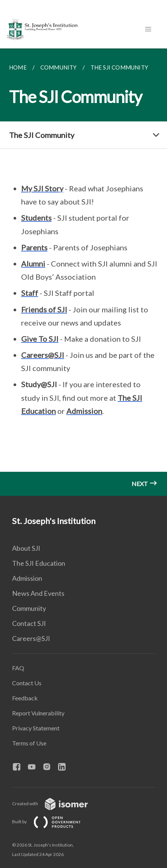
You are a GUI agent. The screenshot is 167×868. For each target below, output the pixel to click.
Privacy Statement (36, 728)
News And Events (38, 593)
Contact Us (27, 683)
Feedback (25, 698)
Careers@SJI (31, 638)
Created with (56, 804)
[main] (83, 272)
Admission (27, 578)
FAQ (18, 668)
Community (29, 608)
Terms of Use (29, 743)
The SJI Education (39, 563)
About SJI (26, 548)
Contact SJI (29, 623)
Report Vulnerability (38, 713)
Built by (52, 822)
